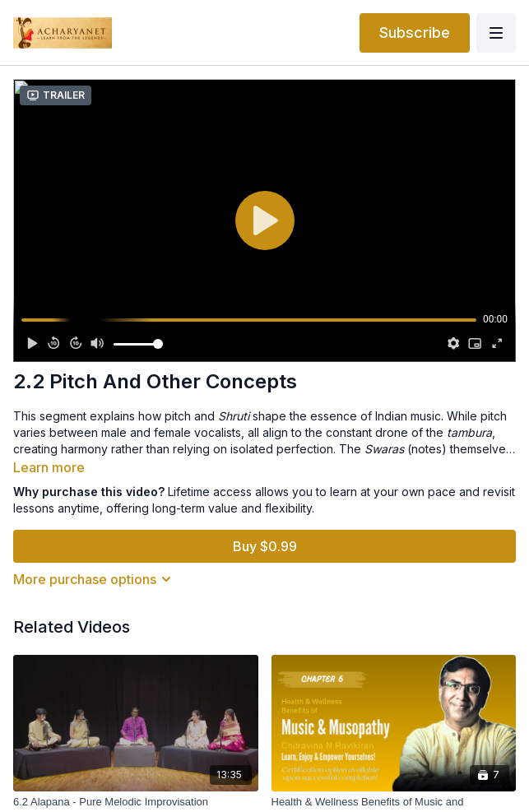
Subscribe (415, 32)
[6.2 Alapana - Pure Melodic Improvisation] (136, 802)
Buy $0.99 (265, 546)
